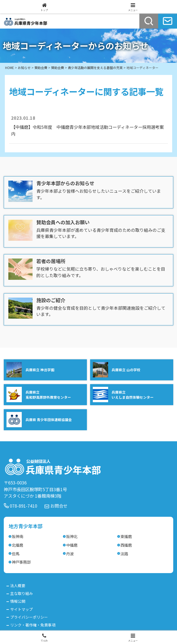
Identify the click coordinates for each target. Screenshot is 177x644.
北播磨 (17, 545)
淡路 (124, 554)
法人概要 (18, 586)
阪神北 (72, 536)
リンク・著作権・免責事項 (33, 625)
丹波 (70, 554)
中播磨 (72, 545)
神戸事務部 (21, 562)
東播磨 (126, 536)
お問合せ (59, 506)
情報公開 (18, 601)
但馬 (16, 554)
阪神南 (17, 536)
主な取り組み (22, 593)
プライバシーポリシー (29, 617)
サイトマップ (22, 609)
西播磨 (126, 545)
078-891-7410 (23, 506)
